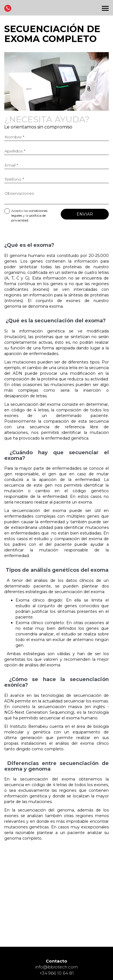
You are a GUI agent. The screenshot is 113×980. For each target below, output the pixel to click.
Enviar (85, 214)
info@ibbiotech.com (56, 967)
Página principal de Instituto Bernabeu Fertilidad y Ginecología (56, 9)
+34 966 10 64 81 (57, 973)
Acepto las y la (26, 215)
